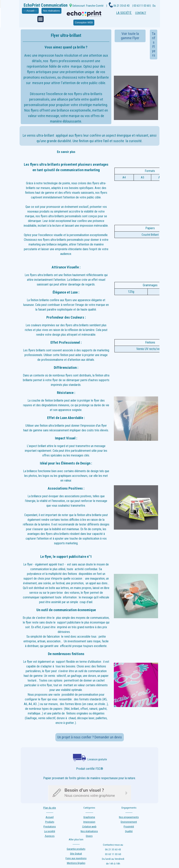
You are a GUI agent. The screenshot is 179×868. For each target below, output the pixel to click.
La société (50, 831)
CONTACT (141, 13)
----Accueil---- (30, 11)
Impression (89, 822)
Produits (50, 822)
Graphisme (89, 817)
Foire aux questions (76, 858)
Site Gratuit (76, 854)
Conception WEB (84, 23)
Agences (49, 836)
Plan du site (50, 808)
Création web (89, 827)
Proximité (129, 827)
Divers (89, 836)
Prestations (50, 827)
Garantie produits (76, 849)
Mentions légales (76, 863)
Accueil (50, 817)
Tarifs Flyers (154, 45)
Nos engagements (129, 817)
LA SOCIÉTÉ (124, 13)
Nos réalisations (51, 11)
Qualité (129, 831)
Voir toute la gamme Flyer (130, 36)
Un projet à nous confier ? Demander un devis (90, 737)
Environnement (129, 822)
